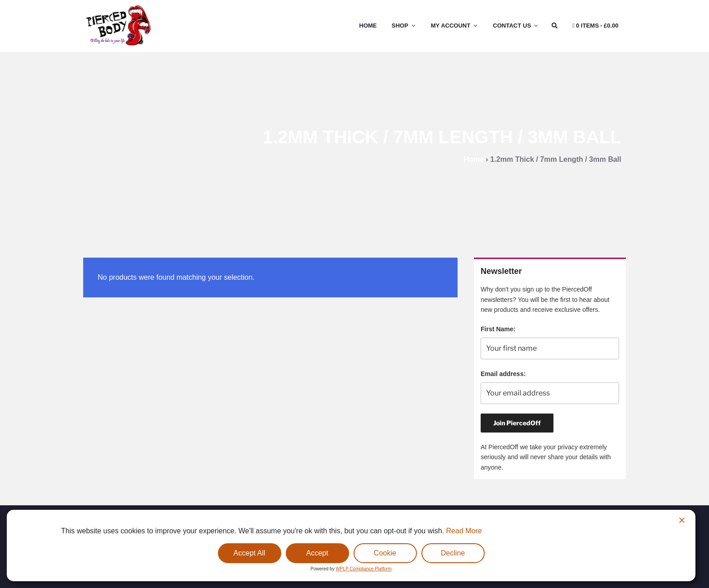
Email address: (503, 374)
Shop (404, 26)
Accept (317, 553)
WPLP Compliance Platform (364, 569)
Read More (464, 531)
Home (368, 26)
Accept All (249, 553)
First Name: (498, 329)
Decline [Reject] (453, 553)
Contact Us (516, 26)
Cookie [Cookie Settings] (385, 553)
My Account (455, 26)
